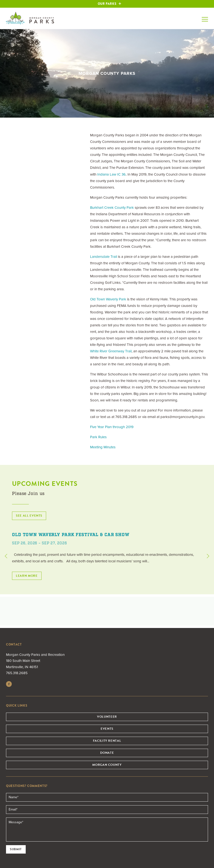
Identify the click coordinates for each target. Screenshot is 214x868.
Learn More (27, 576)
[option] (107, 556)
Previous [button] (6, 556)
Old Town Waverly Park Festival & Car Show (71, 535)
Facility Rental (107, 741)
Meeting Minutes (103, 447)
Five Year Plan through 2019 (112, 427)
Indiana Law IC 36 (111, 174)
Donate (107, 753)
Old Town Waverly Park (108, 299)
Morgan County (107, 765)
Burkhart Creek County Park (112, 208)
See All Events (29, 516)
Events (107, 729)
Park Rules (98, 437)
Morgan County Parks (30, 18)
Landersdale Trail (104, 257)
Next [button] (208, 556)
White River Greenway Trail (111, 351)
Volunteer (107, 717)
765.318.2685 (17, 673)
